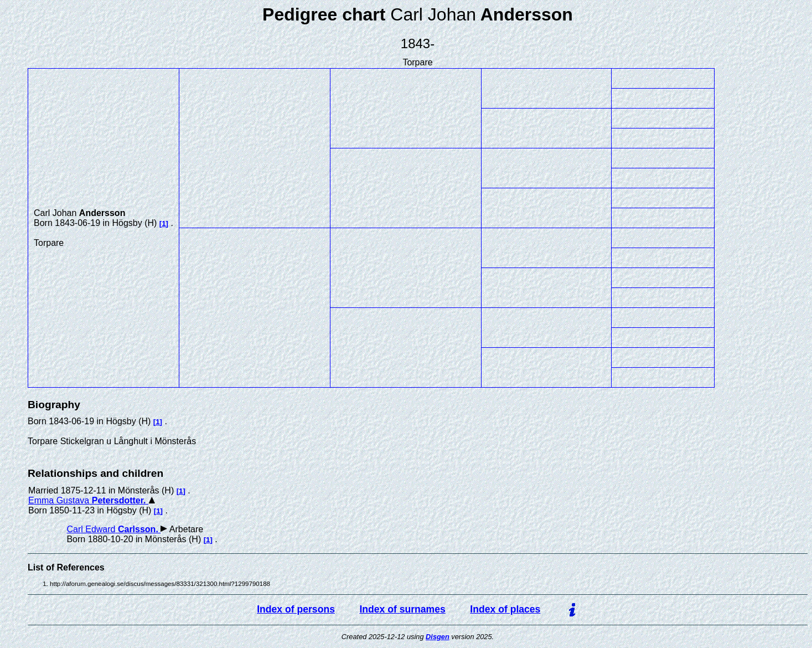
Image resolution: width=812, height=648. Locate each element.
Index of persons (296, 609)
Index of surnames (402, 609)
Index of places (505, 609)
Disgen (438, 637)
